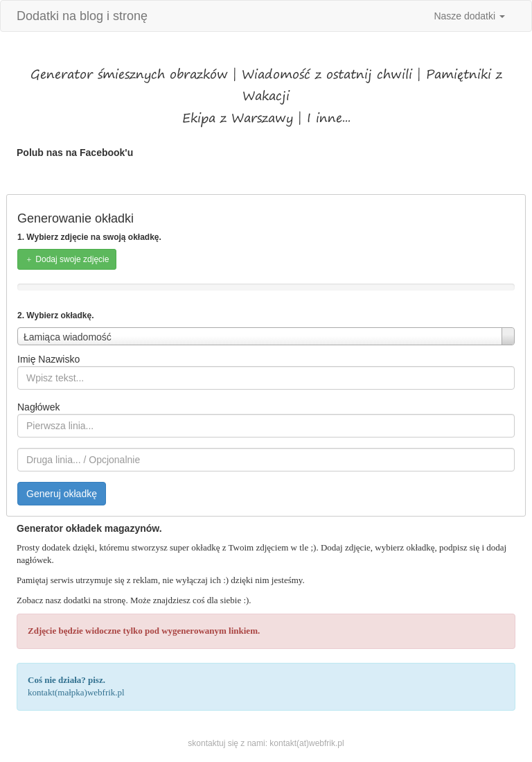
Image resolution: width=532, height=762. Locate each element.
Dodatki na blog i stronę (82, 16)
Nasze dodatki (469, 16)
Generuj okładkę (62, 494)
